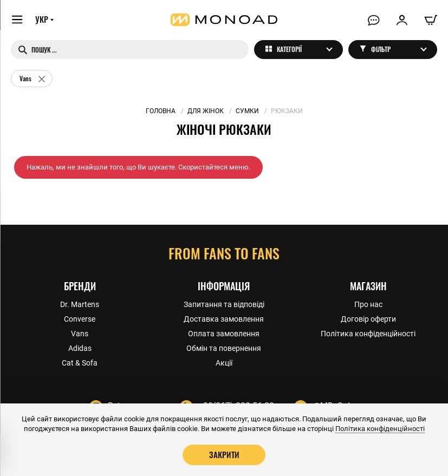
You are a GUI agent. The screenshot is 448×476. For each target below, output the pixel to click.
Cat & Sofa (80, 362)
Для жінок (206, 111)
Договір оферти (368, 318)
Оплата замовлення (224, 333)
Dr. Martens (80, 304)
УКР (42, 20)
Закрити (224, 454)
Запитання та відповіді (224, 304)
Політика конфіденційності (368, 333)
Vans (80, 333)
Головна (161, 111)
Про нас (368, 304)
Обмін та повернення (224, 348)
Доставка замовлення (224, 318)
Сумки (247, 111)
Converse (80, 318)
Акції (224, 362)
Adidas (80, 348)
